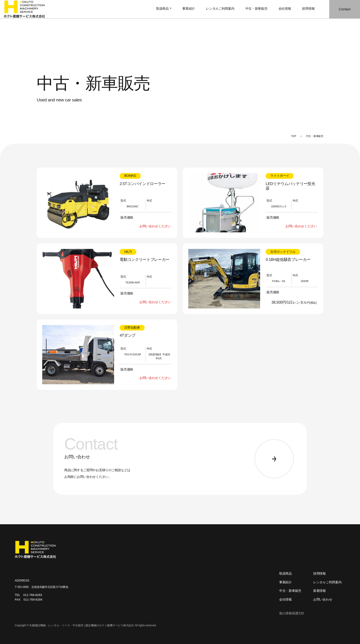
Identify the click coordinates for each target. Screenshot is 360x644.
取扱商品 (164, 11)
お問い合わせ (323, 600)
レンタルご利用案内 (327, 582)
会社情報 (285, 600)
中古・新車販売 (290, 591)
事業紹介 (285, 582)
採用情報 (319, 574)
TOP (294, 136)
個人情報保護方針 (292, 613)
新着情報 (319, 591)
